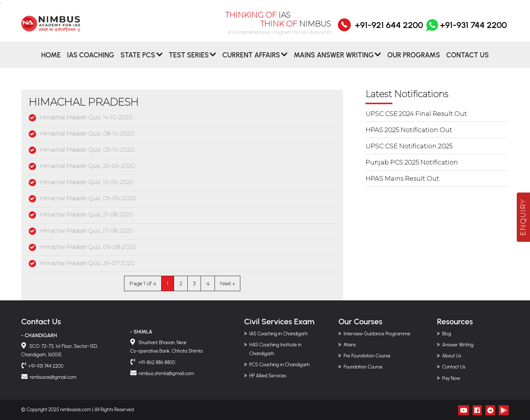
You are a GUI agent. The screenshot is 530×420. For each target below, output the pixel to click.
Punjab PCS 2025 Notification (412, 162)
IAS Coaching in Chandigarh (278, 334)
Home (51, 60)
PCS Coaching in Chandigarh (279, 365)
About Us (452, 356)
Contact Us (468, 60)
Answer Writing (458, 345)
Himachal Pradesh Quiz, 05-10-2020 (87, 150)
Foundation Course (363, 367)
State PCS (138, 60)
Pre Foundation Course (367, 356)
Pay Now (451, 378)
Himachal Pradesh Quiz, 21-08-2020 (86, 214)
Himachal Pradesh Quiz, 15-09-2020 (86, 182)
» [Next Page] (234, 283)
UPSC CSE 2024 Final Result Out (416, 114)
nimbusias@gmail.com (53, 377)
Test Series (189, 60)
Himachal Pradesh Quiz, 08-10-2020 (87, 133)
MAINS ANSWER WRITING (334, 60)
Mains (350, 345)
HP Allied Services (268, 376)
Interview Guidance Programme (377, 334)
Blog (446, 334)
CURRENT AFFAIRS (251, 60)
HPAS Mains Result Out (402, 179)
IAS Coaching (91, 60)
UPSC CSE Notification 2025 (409, 146)
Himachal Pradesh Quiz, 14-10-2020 (86, 117)
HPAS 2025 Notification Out (409, 130)
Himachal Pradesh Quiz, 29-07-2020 (87, 263)
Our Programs (414, 60)
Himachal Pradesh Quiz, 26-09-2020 (87, 166)
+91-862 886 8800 (156, 362)
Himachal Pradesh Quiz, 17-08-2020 (86, 231)
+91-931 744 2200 (466, 30)
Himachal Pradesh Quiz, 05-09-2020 (88, 198)
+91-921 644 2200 (389, 30)
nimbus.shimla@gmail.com (166, 373)
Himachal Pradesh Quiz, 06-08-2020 (88, 247)
